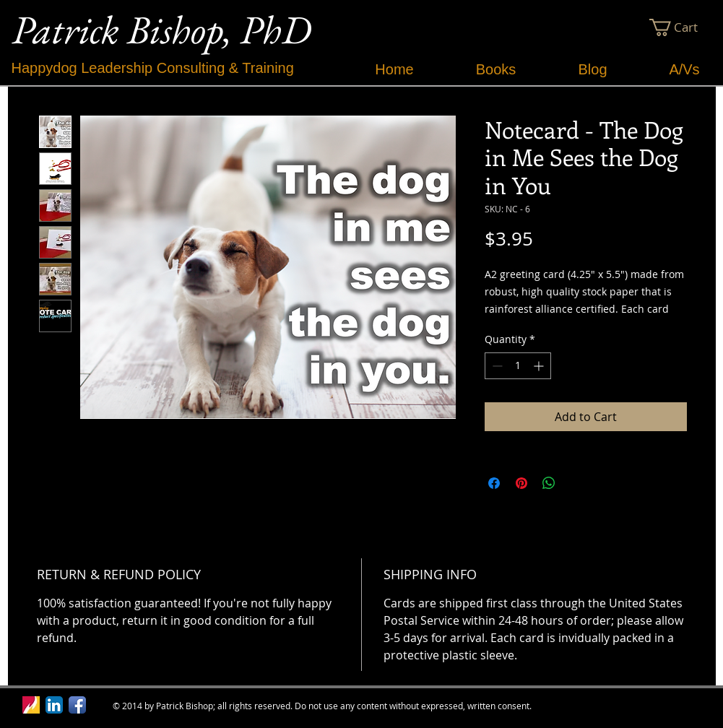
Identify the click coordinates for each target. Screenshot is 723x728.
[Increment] (540, 366)
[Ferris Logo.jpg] (31, 705)
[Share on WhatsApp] (549, 483)
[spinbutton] (518, 366)
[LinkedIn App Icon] (54, 705)
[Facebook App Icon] (77, 705)
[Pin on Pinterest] (521, 483)
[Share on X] (576, 483)
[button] (682, 27)
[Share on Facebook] (494, 483)
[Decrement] (496, 366)
